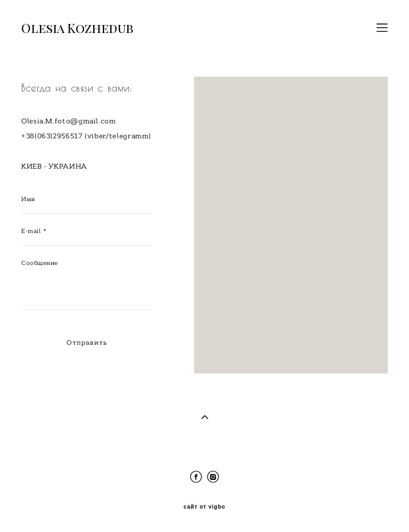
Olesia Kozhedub (77, 28)
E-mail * (34, 231)
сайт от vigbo (204, 507)
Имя (28, 199)
